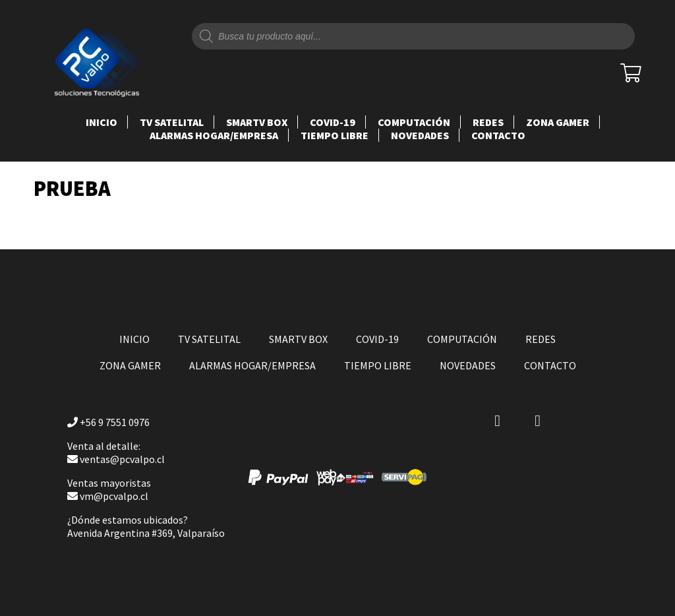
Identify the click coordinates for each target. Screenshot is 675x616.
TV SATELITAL (172, 122)
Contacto (498, 135)
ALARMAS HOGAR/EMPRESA (214, 135)
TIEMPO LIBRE (335, 135)
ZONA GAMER (558, 122)
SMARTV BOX (257, 122)
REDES (488, 122)
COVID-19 (333, 122)
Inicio (102, 122)
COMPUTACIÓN (414, 122)
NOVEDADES (420, 135)
